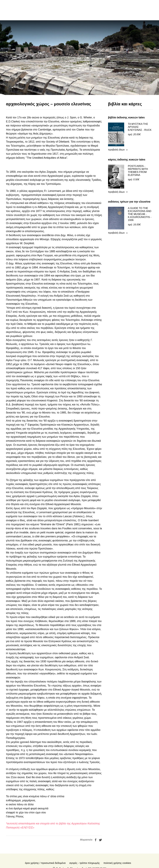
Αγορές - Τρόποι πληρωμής (85, 843)
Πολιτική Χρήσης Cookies (117, 843)
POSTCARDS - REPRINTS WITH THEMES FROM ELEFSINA (138, 150)
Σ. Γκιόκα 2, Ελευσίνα (68, 848)
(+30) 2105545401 (96, 848)
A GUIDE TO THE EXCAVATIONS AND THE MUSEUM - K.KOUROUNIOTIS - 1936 (140, 194)
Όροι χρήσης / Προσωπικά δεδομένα (45, 843)
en (130, 10)
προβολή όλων (116, 129)
